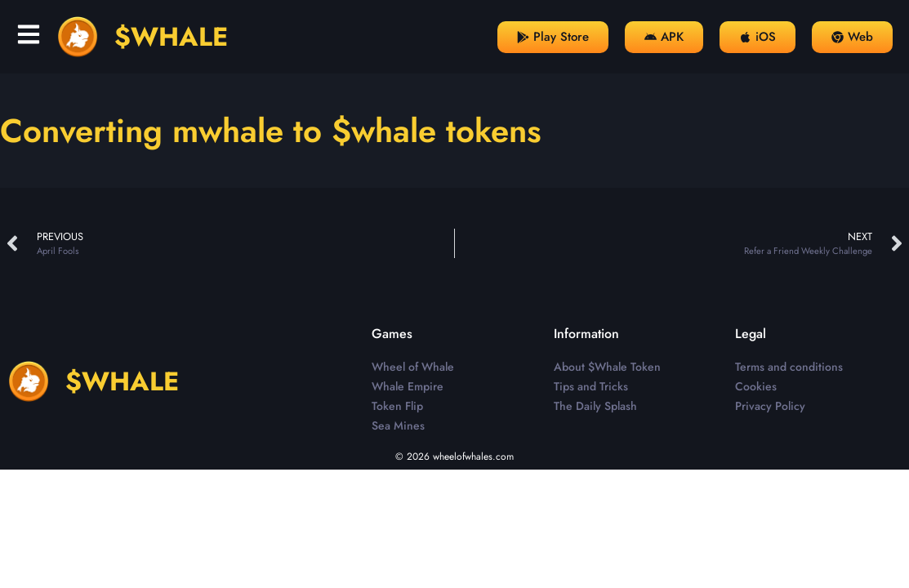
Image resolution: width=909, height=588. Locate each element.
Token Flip (397, 406)
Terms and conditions (789, 367)
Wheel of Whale (413, 367)
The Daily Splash (595, 406)
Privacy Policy (770, 406)
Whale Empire (408, 386)
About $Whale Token (607, 367)
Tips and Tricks (591, 386)
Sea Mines (398, 425)
